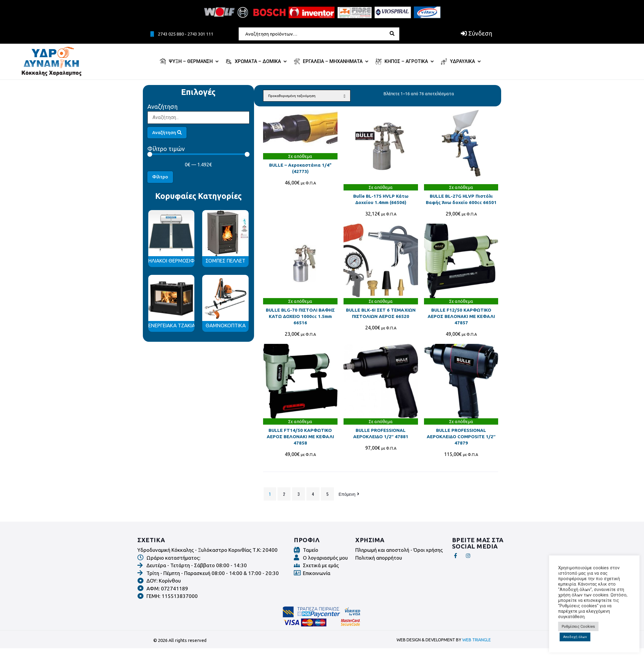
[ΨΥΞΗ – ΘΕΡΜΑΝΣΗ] (190, 61)
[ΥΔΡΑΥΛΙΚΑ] (461, 61)
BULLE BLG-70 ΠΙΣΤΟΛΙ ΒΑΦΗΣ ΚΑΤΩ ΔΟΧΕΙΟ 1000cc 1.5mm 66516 (300, 316)
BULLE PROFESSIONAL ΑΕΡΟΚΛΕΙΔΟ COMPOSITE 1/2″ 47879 (461, 437)
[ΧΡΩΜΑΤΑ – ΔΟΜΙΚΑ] (257, 61)
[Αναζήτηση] (198, 118)
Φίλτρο (160, 177)
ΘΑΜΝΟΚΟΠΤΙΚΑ (226, 325)
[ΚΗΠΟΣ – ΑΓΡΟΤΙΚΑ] (405, 61)
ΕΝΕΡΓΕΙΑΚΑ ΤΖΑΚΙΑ (172, 325)
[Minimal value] (198, 154)
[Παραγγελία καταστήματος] (307, 96)
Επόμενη (350, 494)
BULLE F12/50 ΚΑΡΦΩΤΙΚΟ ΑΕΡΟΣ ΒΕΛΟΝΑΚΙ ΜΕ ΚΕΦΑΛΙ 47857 (461, 316)
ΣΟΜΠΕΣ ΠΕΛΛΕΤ (225, 261)
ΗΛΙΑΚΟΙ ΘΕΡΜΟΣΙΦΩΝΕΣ (178, 261)
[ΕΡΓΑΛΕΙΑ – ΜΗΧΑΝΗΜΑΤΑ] (332, 61)
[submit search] (395, 34)
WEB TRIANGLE (477, 640)
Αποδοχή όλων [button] (575, 637)
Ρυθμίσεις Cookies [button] (578, 626)
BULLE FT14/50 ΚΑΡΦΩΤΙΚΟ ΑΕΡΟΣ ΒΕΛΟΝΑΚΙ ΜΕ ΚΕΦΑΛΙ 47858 (300, 437)
